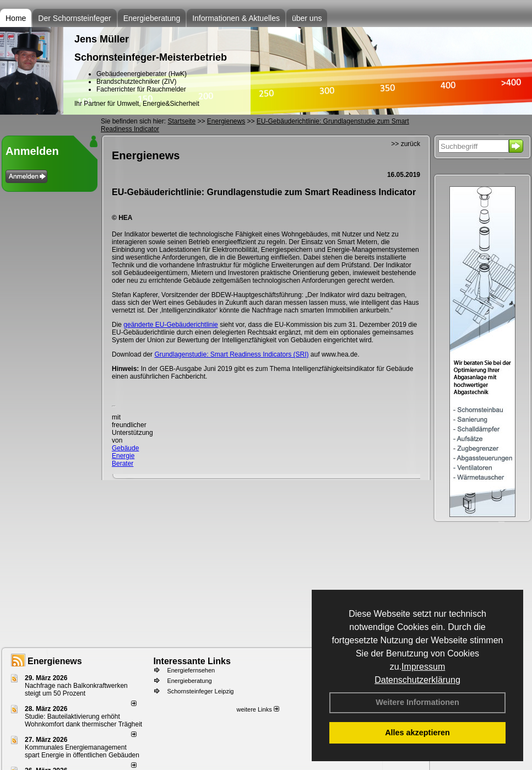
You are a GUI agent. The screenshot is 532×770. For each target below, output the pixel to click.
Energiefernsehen (191, 670)
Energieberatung (152, 18)
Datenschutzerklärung (417, 680)
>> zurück (406, 144)
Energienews (55, 661)
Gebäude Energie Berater (125, 456)
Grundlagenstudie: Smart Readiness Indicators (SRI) (231, 354)
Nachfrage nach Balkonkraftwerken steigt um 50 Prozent (76, 690)
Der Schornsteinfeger (74, 18)
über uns (307, 18)
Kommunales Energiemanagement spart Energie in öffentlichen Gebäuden (82, 751)
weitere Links (257, 709)
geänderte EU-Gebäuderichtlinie (170, 325)
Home (16, 18)
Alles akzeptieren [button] (417, 733)
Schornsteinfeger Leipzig (200, 691)
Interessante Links (192, 661)
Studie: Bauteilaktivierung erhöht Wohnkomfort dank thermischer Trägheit (83, 720)
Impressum (423, 667)
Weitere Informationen (417, 702)
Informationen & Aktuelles (236, 18)
